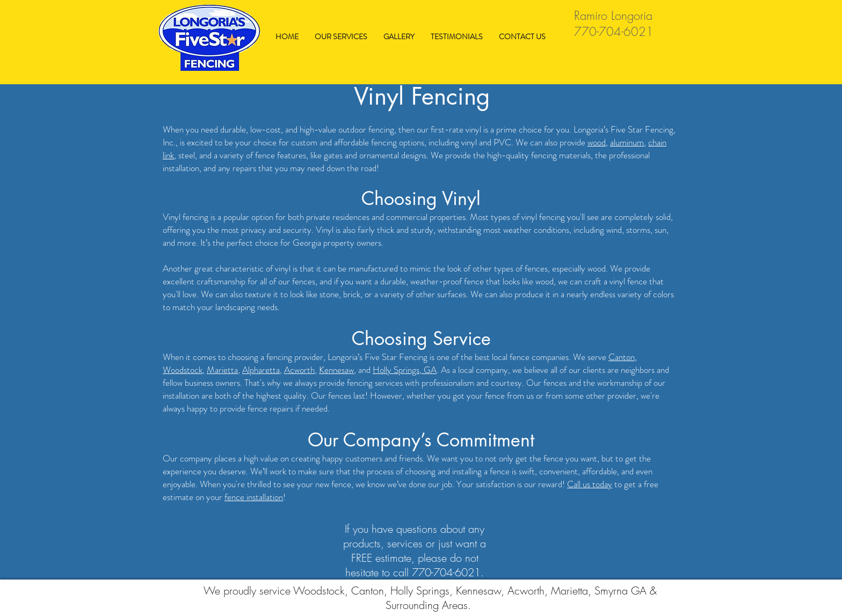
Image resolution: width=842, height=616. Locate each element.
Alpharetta (261, 370)
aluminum (627, 142)
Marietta (222, 370)
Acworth (299, 370)
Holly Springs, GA (405, 370)
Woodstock (183, 370)
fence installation (254, 497)
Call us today (590, 484)
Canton (622, 357)
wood (597, 142)
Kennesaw (336, 370)
